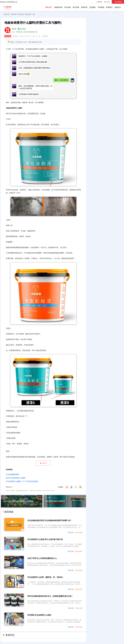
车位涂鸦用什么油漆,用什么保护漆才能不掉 (45, 539)
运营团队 (93, 7)
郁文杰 (14, 29)
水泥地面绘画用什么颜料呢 (55, 501)
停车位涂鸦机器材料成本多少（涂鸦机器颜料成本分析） (50, 596)
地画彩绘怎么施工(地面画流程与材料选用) (18, 501)
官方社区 (107, 2)
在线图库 (99, 2)
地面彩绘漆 (58, 7)
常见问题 (76, 7)
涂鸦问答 (84, 7)
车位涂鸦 (67, 7)
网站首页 (49, 7)
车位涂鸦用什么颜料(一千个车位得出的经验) (22, 481)
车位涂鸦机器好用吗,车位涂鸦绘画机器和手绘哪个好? (49, 520)
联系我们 (109, 7)
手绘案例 (101, 7)
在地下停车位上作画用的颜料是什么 (42, 558)
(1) (43, 463)
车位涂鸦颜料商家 (12, 474)
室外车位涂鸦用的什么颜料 (16, 478)
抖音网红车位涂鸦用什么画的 (39, 615)
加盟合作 (118, 7)
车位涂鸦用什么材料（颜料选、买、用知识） (46, 577)
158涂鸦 (7, 7)
